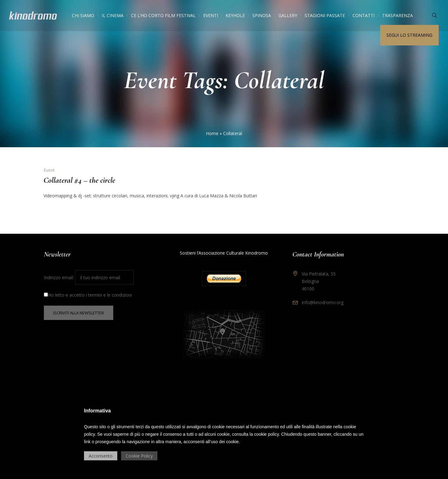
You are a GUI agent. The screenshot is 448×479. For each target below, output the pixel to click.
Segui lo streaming (409, 35)
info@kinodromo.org (323, 302)
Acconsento (101, 456)
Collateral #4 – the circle (79, 180)
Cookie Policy (139, 456)
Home (212, 133)
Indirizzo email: (89, 277)
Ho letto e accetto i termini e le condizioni (88, 295)
